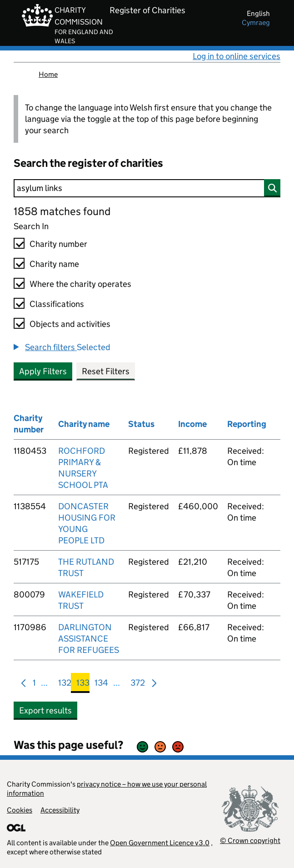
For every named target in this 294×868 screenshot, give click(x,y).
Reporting (247, 424)
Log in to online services (237, 56)
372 (138, 685)
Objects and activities (70, 324)
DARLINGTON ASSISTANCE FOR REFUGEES (89, 639)
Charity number (58, 244)
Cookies (20, 810)
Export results (45, 710)
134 (101, 685)
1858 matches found (62, 211)
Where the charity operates (80, 284)
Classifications (57, 304)
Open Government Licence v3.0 (160, 843)
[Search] (147, 188)
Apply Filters (43, 371)
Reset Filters (106, 371)
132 (65, 685)
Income (192, 424)
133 (83, 685)
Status (141, 424)
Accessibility (60, 810)
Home (48, 74)
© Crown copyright (250, 840)
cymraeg (256, 23)
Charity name (54, 264)
